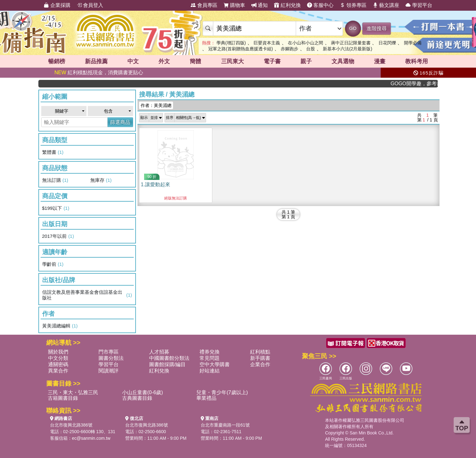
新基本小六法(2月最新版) (347, 49)
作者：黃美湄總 (156, 105)
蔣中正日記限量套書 (351, 43)
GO (353, 28)
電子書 (272, 61)
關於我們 (58, 352)
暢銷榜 (57, 61)
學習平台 (419, 5)
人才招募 (159, 352)
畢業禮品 (206, 398)
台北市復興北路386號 (71, 425)
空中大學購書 (215, 364)
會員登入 (90, 5)
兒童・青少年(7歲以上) (222, 392)
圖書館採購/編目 (167, 364)
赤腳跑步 (289, 49)
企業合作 (260, 364)
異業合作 (58, 371)
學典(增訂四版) (231, 43)
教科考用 (417, 61)
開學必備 (413, 43)
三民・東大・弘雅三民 (73, 392)
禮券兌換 (210, 352)
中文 (133, 61)
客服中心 (320, 5)
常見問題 (210, 358)
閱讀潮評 (109, 371)
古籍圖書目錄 (63, 398)
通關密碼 (58, 364)
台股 (311, 49)
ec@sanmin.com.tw (91, 438)
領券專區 (353, 5)
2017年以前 (58, 236)
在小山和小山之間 (305, 43)
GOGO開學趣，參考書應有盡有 (419, 84)
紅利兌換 (287, 5)
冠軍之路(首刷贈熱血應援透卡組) (241, 49)
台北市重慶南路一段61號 (225, 425)
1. (156, 184)
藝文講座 (386, 5)
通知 (260, 5)
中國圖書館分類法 (169, 358)
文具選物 (343, 61)
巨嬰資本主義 (267, 43)
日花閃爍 (387, 43)
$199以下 (56, 208)
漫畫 (380, 61)
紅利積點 (260, 352)
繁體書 (53, 152)
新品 (96, 61)
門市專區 (109, 352)
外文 (164, 61)
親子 (306, 61)
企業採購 (57, 5)
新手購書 (260, 358)
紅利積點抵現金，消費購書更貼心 (99, 73)
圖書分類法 (111, 358)
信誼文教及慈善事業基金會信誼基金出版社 (87, 295)
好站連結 (210, 371)
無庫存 (101, 180)
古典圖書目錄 (137, 398)
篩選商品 (120, 122)
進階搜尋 (377, 28)
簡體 (195, 61)
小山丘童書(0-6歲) (143, 392)
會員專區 (204, 5)
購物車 (234, 5)
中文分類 (58, 358)
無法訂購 (55, 180)
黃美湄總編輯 (60, 326)
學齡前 (53, 264)
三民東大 (232, 61)
